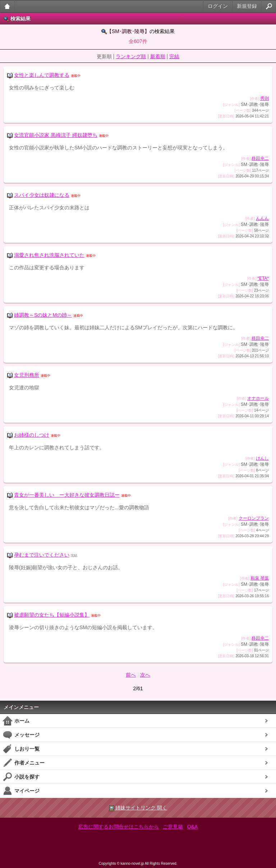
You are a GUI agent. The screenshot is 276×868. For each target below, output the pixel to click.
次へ (145, 675)
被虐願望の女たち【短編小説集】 (52, 615)
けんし (262, 458)
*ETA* (263, 278)
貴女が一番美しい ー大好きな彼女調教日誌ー (67, 495)
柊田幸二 (260, 158)
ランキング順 (131, 56)
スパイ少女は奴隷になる (42, 195)
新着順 (158, 56)
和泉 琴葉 (260, 578)
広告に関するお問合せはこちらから (119, 827)
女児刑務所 (27, 375)
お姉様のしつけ (32, 435)
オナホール (258, 398)
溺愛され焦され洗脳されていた (49, 255)
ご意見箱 (173, 827)
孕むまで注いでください (42, 555)
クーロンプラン (254, 518)
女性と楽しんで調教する (42, 75)
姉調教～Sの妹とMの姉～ (43, 315)
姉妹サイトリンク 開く (138, 808)
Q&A (193, 827)
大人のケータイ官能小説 (7, 6)
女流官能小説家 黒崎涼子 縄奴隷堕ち (56, 135)
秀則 (264, 98)
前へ (131, 675)
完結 (174, 56)
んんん (262, 218)
